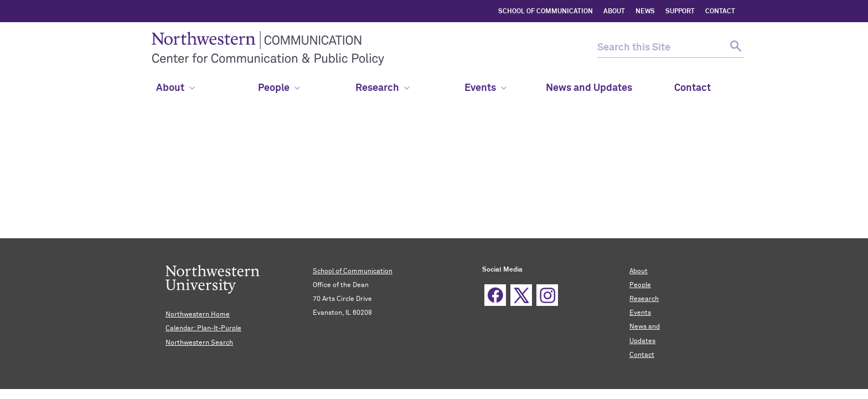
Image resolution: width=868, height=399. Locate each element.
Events (485, 88)
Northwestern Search (199, 343)
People (640, 285)
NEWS (645, 12)
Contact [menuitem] (693, 88)
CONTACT (720, 12)
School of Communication (353, 272)
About (175, 88)
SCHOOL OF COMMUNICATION (546, 12)
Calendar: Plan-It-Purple (203, 329)
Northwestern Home (198, 315)
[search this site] (661, 48)
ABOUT (614, 12)
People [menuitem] (279, 88)
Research (383, 88)
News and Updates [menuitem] (589, 88)
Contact (642, 355)
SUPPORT (680, 12)
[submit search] (734, 48)
